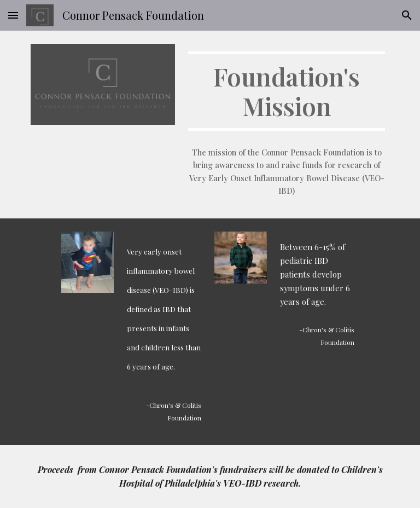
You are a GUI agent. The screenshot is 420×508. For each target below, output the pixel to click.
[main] (286, 91)
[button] (13, 15)
